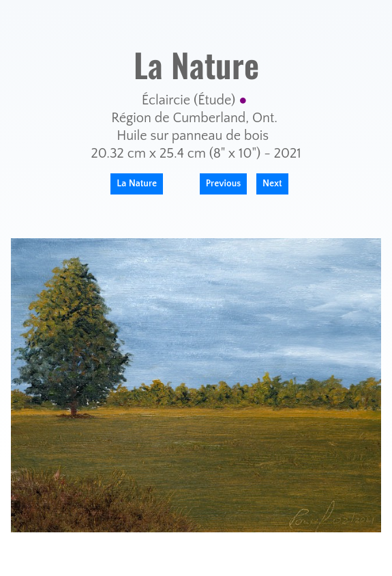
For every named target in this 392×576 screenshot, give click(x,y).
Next (272, 184)
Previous (224, 184)
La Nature (137, 184)
